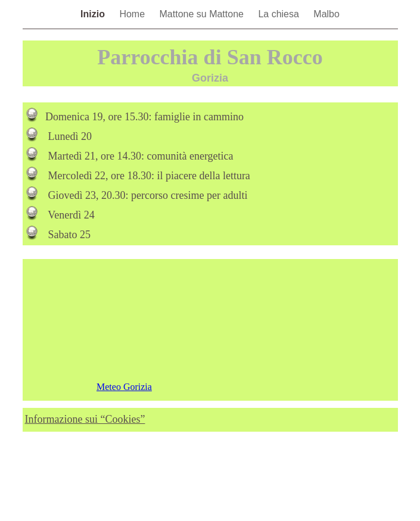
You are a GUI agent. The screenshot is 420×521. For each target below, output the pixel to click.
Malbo (326, 14)
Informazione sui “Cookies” (85, 419)
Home (133, 14)
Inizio (94, 14)
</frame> (210, 330)
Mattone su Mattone (203, 14)
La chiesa (280, 14)
